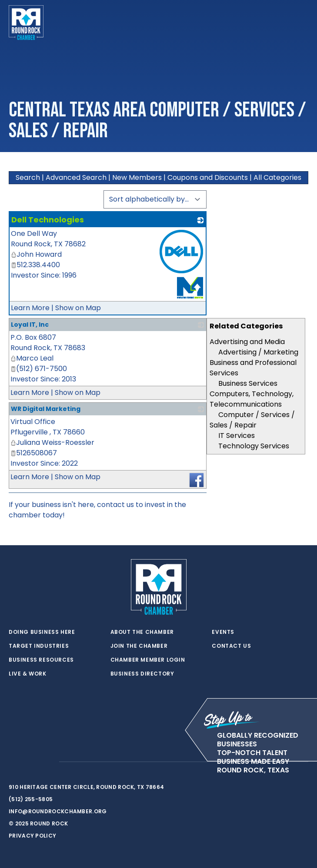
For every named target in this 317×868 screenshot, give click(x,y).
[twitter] (13, 762)
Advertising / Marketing (258, 352)
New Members (137, 177)
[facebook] (30, 762)
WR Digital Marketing (46, 409)
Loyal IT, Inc (30, 325)
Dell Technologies (48, 220)
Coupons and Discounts (208, 177)
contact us (115, 505)
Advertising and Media (247, 342)
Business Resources (41, 660)
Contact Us (231, 646)
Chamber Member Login (148, 660)
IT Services (237, 436)
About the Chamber (142, 632)
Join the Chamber (139, 646)
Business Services (248, 383)
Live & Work (28, 674)
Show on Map (78, 308)
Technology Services (254, 446)
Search (28, 177)
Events (223, 632)
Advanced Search (76, 177)
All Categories (277, 177)
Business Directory (142, 674)
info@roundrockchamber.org (58, 811)
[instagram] (48, 762)
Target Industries (39, 646)
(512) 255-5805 (31, 799)
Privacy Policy (32, 836)
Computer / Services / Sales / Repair (252, 420)
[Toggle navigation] (301, 23)
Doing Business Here (42, 632)
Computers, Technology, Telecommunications (252, 399)
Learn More (30, 308)
